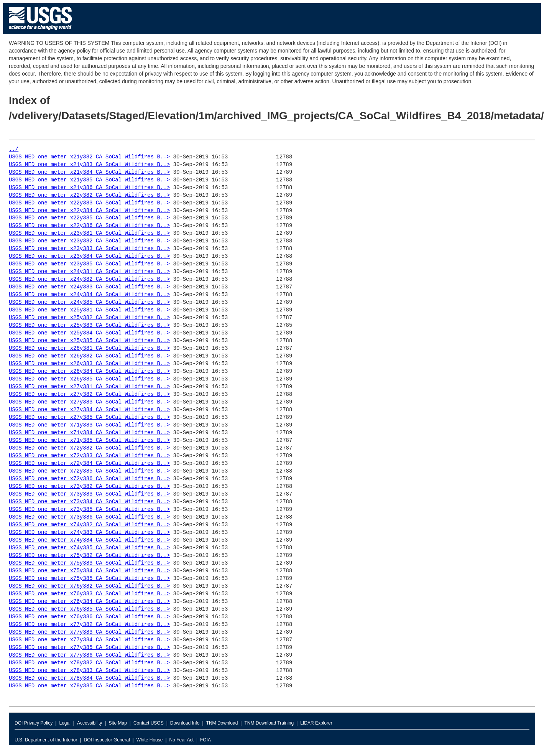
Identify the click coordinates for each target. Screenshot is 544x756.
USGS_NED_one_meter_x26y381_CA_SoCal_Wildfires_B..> (89, 348)
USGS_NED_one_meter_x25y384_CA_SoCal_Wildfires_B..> (89, 333)
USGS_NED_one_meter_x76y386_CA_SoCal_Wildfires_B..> (89, 617)
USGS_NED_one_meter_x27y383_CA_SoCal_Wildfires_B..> (89, 402)
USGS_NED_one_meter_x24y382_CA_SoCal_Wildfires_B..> (89, 279)
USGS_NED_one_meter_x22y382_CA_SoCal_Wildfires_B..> (89, 195)
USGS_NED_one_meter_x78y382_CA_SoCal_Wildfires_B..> (89, 663)
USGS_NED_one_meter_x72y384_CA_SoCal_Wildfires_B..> (89, 464)
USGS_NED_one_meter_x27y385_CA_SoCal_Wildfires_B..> (89, 418)
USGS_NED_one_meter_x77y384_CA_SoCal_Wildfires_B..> (89, 640)
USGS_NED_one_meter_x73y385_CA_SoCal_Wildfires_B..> (89, 510)
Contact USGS (149, 723)
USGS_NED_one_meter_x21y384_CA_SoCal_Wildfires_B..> (89, 172)
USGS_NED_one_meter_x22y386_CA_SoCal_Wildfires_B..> (89, 226)
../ (14, 149)
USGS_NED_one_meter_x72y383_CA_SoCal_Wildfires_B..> (89, 456)
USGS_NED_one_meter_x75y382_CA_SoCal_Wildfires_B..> (89, 556)
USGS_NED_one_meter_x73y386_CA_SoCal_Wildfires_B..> (89, 517)
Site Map (118, 723)
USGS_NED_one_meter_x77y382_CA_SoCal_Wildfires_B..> (89, 625)
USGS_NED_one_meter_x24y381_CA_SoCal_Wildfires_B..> (89, 272)
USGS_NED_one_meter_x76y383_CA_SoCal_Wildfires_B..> (89, 594)
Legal (65, 723)
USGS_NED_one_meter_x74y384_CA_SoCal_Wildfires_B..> (89, 540)
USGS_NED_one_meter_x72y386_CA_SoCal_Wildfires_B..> (89, 479)
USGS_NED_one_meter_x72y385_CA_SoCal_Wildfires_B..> (89, 471)
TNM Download (222, 723)
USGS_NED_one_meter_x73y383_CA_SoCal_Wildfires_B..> (89, 494)
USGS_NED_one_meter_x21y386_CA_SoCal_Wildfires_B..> (89, 188)
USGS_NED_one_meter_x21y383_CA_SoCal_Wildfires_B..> (89, 165)
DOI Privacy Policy (34, 723)
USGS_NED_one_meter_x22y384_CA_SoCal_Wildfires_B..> (89, 211)
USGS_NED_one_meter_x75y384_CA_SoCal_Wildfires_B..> (89, 571)
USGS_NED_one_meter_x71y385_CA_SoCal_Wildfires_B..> (89, 441)
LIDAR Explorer (316, 723)
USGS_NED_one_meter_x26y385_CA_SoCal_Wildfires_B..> (89, 379)
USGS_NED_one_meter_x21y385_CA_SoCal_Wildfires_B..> (89, 180)
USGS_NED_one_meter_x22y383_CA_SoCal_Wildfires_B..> (89, 203)
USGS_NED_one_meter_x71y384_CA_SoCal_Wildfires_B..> (89, 433)
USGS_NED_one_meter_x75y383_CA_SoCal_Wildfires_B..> (89, 563)
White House (150, 740)
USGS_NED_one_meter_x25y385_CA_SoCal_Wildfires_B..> (89, 341)
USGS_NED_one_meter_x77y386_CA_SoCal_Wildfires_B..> (89, 655)
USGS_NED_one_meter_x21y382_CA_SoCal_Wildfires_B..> (89, 157)
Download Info (185, 723)
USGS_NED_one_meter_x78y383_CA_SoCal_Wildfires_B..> (89, 671)
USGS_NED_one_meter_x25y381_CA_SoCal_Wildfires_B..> (89, 310)
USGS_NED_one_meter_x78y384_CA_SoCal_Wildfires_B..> (89, 678)
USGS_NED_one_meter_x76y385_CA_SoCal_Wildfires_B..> (89, 609)
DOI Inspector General (107, 740)
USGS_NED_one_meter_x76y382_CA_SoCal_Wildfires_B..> (89, 586)
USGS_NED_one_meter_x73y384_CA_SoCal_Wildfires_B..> (89, 502)
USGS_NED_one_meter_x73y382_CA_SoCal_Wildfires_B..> (89, 487)
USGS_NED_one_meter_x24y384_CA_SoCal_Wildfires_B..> (89, 295)
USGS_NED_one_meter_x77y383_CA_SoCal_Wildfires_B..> (89, 632)
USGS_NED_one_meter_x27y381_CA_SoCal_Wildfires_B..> (89, 387)
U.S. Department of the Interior (46, 740)
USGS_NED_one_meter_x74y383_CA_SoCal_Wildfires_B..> (89, 533)
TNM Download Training (269, 723)
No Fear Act (182, 740)
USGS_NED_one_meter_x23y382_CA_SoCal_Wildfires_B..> (89, 241)
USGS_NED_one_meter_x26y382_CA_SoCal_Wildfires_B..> (89, 356)
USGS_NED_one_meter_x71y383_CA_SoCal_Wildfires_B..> (89, 425)
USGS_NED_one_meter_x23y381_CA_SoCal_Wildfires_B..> (89, 233)
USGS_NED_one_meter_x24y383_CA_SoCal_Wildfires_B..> (89, 287)
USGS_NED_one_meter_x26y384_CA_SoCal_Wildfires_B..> (89, 371)
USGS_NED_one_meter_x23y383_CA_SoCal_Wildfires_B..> (89, 249)
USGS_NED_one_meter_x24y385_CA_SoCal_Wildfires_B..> (89, 302)
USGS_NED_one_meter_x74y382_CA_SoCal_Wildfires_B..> (89, 525)
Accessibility (90, 723)
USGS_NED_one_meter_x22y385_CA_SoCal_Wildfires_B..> (89, 218)
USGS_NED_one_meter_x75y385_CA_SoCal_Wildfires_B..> (89, 579)
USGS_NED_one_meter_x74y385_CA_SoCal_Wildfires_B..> (89, 548)
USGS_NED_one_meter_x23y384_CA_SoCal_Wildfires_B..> (89, 256)
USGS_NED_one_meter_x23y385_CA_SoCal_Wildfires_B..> (89, 264)
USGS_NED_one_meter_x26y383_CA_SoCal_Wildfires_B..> (89, 364)
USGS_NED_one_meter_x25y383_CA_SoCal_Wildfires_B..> (89, 325)
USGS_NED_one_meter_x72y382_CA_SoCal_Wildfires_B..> (89, 448)
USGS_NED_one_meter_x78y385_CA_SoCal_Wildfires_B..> (89, 686)
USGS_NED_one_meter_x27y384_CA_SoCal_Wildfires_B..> (89, 410)
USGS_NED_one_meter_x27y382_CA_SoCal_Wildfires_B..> (89, 394)
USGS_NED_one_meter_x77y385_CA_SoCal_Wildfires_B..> (89, 648)
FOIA (205, 740)
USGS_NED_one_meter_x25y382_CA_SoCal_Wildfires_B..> (89, 318)
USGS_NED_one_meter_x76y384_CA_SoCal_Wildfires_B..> (89, 602)
